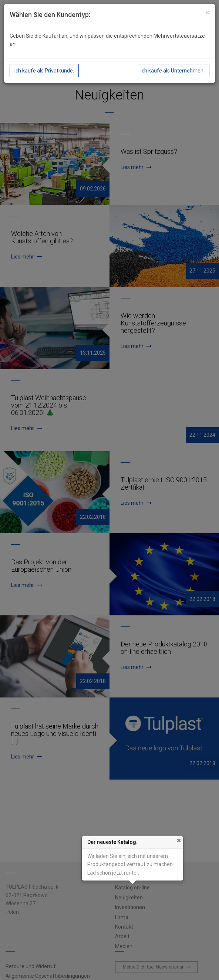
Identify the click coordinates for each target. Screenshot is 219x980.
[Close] (207, 13)
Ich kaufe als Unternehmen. (173, 71)
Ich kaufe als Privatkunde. (44, 71)
